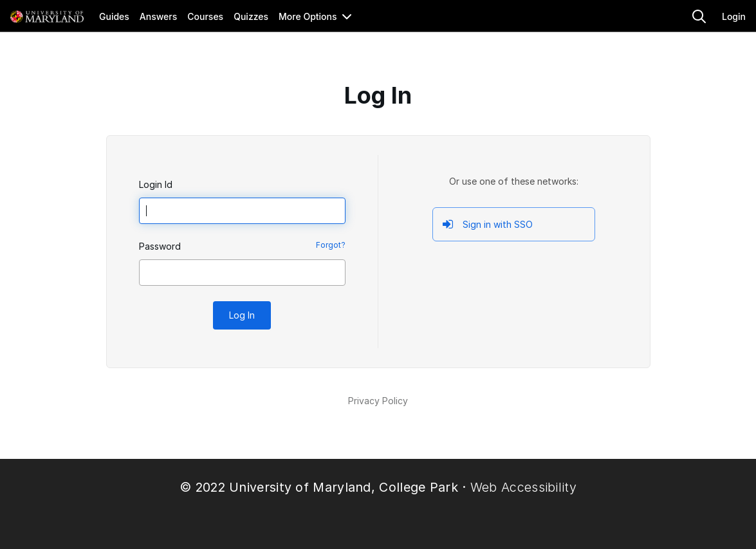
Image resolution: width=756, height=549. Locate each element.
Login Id (156, 184)
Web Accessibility (523, 487)
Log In (242, 315)
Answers (158, 16)
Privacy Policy (378, 401)
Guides (114, 16)
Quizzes (251, 16)
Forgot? (331, 245)
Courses (205, 16)
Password (160, 246)
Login (734, 16)
